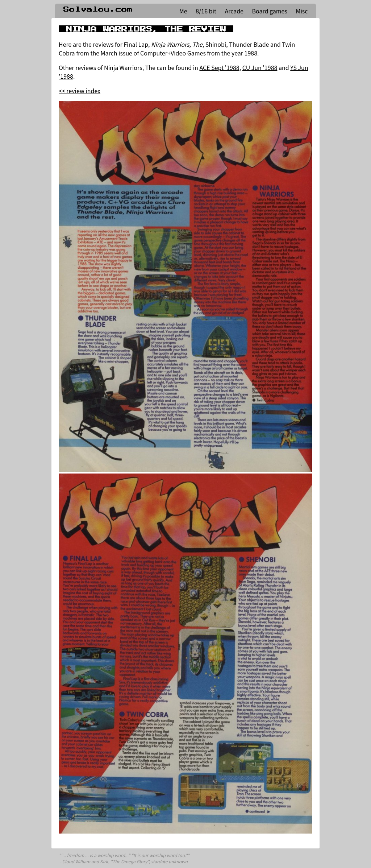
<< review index (80, 91)
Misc (302, 11)
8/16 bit (206, 11)
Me (183, 11)
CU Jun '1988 (260, 67)
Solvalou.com (98, 9)
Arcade (234, 11)
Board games (270, 11)
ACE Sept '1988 (219, 67)
